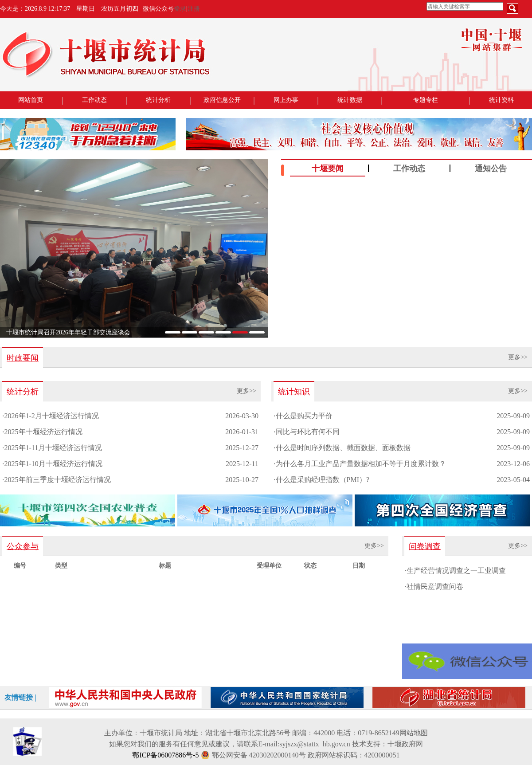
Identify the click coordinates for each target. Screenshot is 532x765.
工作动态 (94, 100)
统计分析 (158, 100)
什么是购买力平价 (304, 416)
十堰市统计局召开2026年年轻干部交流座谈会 (68, 332)
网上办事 (286, 100)
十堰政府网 (405, 744)
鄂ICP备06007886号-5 (165, 755)
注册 (194, 9)
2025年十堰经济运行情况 (43, 432)
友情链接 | (20, 697)
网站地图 (414, 733)
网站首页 (31, 100)
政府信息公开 (222, 100)
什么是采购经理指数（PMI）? (323, 480)
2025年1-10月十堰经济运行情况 (53, 464)
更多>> (518, 357)
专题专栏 (426, 100)
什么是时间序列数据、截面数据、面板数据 (343, 448)
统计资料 (501, 100)
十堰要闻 (328, 169)
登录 (180, 9)
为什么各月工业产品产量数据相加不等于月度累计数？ (361, 464)
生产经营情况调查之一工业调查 (456, 571)
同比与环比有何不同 (308, 432)
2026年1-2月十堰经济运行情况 (52, 416)
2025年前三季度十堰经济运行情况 (58, 480)
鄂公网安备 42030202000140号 (259, 755)
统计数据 (350, 100)
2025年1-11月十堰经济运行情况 (53, 448)
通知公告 (491, 169)
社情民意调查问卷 (435, 586)
